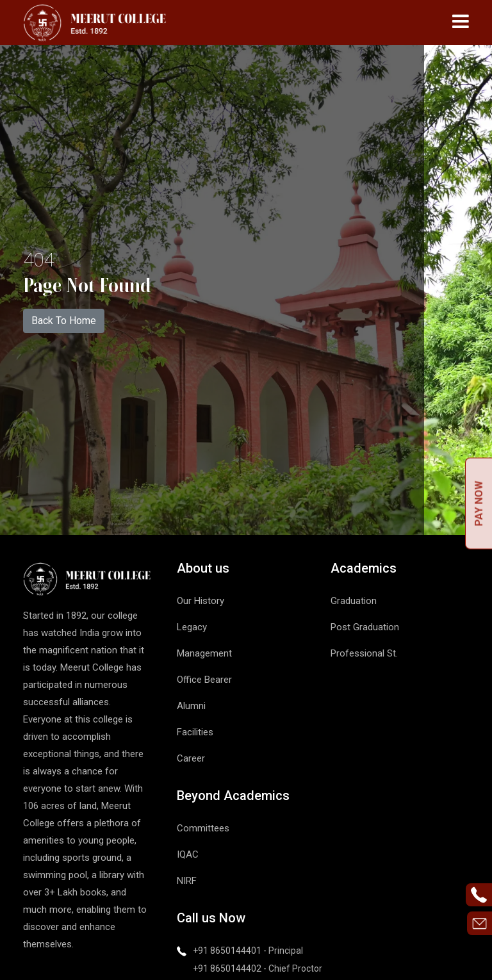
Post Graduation (365, 627)
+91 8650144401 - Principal (248, 951)
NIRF (187, 881)
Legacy (192, 627)
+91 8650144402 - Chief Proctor (258, 968)
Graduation (354, 601)
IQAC (188, 854)
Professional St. (364, 653)
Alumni (191, 706)
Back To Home (64, 321)
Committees (203, 828)
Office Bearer (204, 680)
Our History (201, 601)
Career (191, 758)
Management (204, 653)
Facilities (195, 732)
